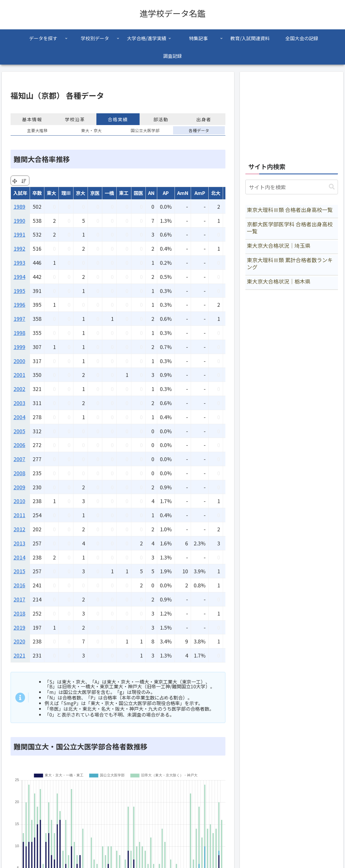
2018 (19, 613)
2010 (19, 501)
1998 (19, 333)
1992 (19, 248)
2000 (19, 361)
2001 (19, 375)
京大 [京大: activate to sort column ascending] (81, 193)
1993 (19, 262)
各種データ (199, 130)
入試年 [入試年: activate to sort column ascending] (20, 193)
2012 (19, 529)
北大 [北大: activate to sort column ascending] (216, 193)
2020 (19, 641)
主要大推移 (37, 130)
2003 (19, 403)
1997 (19, 318)
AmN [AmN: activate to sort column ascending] (183, 193)
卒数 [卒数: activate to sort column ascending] (37, 193)
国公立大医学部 (145, 130)
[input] (292, 187)
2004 (19, 417)
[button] (332, 187)
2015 (19, 571)
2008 (19, 473)
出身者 (204, 119)
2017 (19, 599)
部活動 (161, 119)
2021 (19, 655)
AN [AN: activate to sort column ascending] (151, 193)
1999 (19, 347)
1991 (19, 234)
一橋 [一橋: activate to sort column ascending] (109, 193)
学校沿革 (75, 119)
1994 (19, 277)
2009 (19, 487)
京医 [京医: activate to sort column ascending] (95, 193)
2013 (19, 543)
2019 (19, 627)
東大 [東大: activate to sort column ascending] (51, 193)
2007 (19, 459)
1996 (19, 304)
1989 (19, 206)
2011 (19, 515)
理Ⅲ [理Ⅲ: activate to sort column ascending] (66, 193)
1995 (19, 291)
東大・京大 (91, 130)
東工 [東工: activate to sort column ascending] (124, 193)
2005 (19, 431)
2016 (19, 585)
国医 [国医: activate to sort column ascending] (138, 193)
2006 (19, 445)
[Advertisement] (292, 114)
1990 (19, 220)
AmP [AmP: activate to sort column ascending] (200, 193)
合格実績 (118, 119)
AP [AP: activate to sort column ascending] (166, 193)
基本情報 (32, 119)
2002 (19, 389)
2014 (19, 557)
